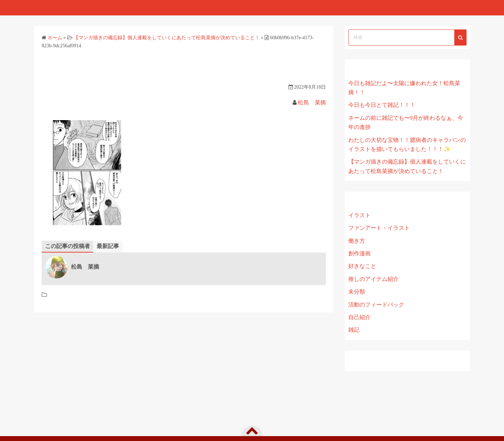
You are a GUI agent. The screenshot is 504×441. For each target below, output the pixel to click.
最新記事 (108, 246)
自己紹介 (359, 317)
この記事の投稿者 (68, 246)
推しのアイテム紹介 (373, 279)
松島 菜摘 (312, 102)
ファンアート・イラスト (379, 228)
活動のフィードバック (376, 305)
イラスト (359, 215)
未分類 (357, 292)
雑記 (354, 330)
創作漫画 (359, 253)
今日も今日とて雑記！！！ (382, 105)
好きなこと (362, 266)
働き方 (357, 241)
